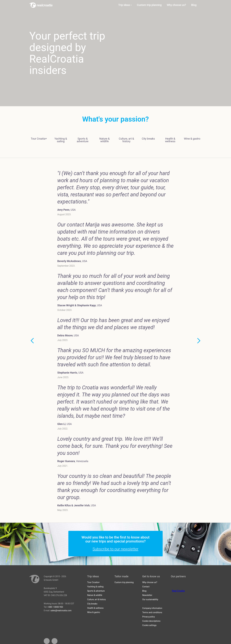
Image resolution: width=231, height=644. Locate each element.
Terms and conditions (152, 612)
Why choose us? (150, 582)
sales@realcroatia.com (61, 611)
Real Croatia (178, 591)
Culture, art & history (96, 599)
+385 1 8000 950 (55, 607)
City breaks (92, 604)
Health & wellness (95, 608)
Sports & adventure (96, 591)
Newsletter (147, 595)
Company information (152, 608)
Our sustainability (150, 599)
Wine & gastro (94, 612)
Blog (144, 591)
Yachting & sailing (95, 587)
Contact (146, 587)
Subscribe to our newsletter (115, 549)
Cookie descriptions (151, 621)
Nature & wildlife (95, 595)
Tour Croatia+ (93, 582)
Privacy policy (149, 617)
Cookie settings (149, 625)
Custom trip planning (124, 582)
